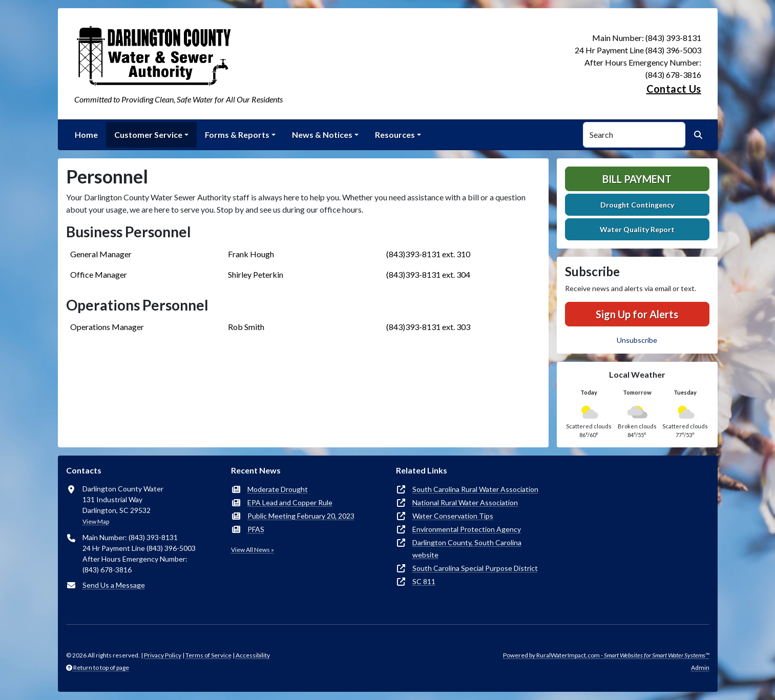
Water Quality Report (637, 229)
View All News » (253, 550)
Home (86, 135)
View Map (96, 521)
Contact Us (674, 89)
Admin (700, 667)
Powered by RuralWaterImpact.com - (606, 655)
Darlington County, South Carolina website (467, 549)
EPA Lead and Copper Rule (290, 502)
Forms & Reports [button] (237, 135)
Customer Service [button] (148, 135)
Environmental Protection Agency (467, 529)
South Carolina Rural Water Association (475, 489)
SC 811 (424, 581)
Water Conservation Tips (453, 516)
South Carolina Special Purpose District (475, 568)
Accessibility (253, 655)
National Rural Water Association (465, 502)
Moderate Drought (278, 489)
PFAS (256, 529)
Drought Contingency (637, 205)
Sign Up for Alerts (637, 314)
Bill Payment (637, 179)
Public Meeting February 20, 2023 (301, 516)
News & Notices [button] (322, 135)
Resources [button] (395, 135)
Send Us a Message (114, 585)
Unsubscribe (637, 340)
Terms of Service (208, 655)
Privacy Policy (163, 655)
